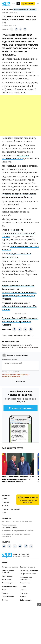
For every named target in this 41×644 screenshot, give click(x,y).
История (23, 590)
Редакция (5, 502)
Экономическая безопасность (26, 578)
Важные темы (7, 9)
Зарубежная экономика (29, 570)
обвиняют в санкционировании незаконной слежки (18, 233)
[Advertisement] (20, 116)
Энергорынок (7, 580)
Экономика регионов (10, 586)
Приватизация (7, 583)
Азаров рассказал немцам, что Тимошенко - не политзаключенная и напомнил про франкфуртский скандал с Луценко (19, 292)
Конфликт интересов (28, 574)
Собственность (26, 600)
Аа (18, 4)
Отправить (20, 381)
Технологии (6, 593)
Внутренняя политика (10, 567)
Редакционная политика (11, 509)
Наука (4, 590)
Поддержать (28, 4)
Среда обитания (8, 597)
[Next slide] (38, 9)
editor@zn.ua (6, 536)
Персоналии (25, 583)
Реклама (5, 506)
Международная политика (8, 572)
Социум (23, 586)
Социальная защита (28, 567)
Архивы (4, 499)
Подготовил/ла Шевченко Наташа (16, 335)
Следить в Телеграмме (20, 408)
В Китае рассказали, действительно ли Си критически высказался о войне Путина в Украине (18, 479)
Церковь (5, 600)
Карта (4, 513)
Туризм (23, 597)
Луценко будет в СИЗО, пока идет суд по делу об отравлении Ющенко (20, 321)
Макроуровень (7, 576)
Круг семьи (24, 593)
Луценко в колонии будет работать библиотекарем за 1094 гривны (19, 306)
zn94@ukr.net (29, 531)
